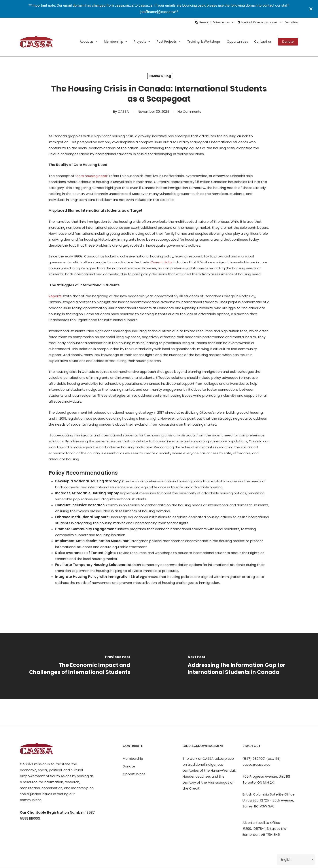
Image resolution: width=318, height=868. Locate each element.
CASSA (122, 111)
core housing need (92, 176)
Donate (129, 766)
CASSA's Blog (160, 76)
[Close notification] (311, 9)
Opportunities (134, 774)
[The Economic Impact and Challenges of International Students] (79, 666)
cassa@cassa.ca (256, 764)
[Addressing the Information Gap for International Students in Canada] (238, 666)
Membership (133, 759)
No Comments (189, 111)
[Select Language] (296, 859)
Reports (55, 296)
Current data (161, 262)
